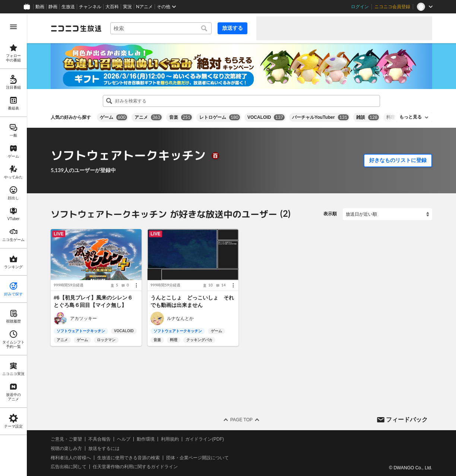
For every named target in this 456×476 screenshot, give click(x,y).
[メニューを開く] (13, 27)
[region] (13, 245)
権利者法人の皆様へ (71, 458)
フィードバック (407, 419)
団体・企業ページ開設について (197, 458)
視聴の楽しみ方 (66, 448)
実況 (127, 7)
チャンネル (90, 7)
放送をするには (104, 448)
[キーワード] (161, 28)
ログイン (360, 7)
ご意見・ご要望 (66, 439)
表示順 (330, 214)
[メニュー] (136, 285)
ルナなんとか (180, 318)
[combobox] (161, 28)
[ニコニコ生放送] (76, 28)
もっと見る (411, 117)
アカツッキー (83, 318)
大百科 (112, 7)
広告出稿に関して (69, 467)
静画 (53, 7)
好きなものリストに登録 (398, 160)
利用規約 (170, 439)
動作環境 (146, 439)
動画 (40, 7)
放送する (232, 28)
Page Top (241, 420)
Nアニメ (144, 7)
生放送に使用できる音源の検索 (129, 458)
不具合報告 (99, 439)
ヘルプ (124, 439)
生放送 (68, 7)
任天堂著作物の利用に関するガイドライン (135, 467)
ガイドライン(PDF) (205, 439)
